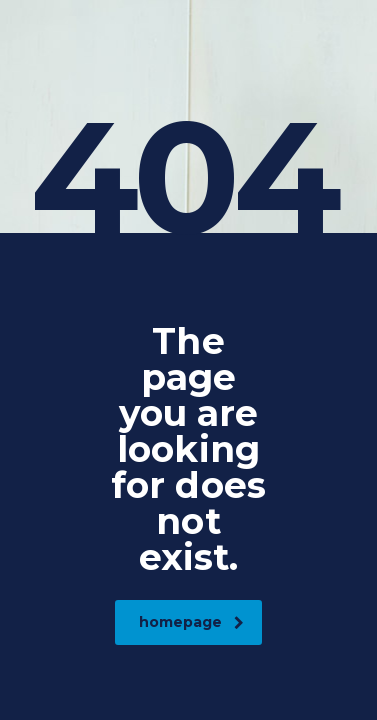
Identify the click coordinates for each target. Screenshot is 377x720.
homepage (191, 622)
